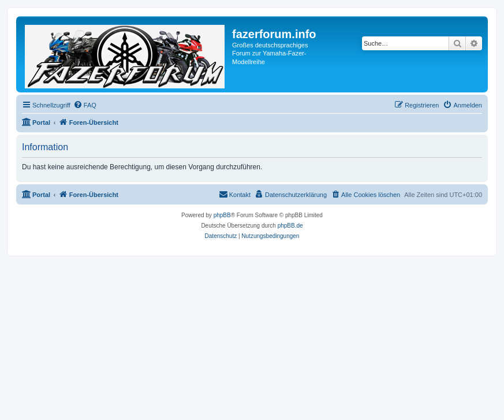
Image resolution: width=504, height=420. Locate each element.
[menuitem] (85, 105)
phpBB (222, 215)
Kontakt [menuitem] (235, 194)
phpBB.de (290, 226)
